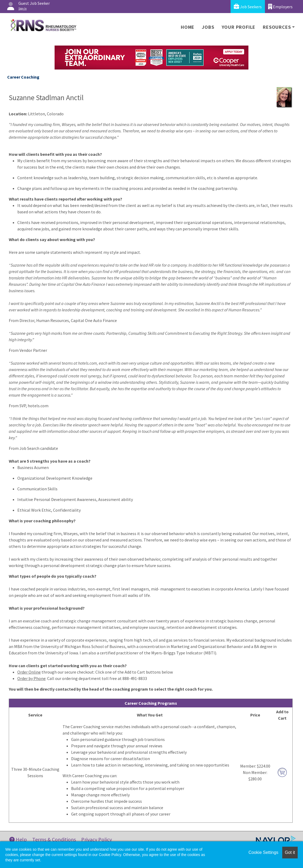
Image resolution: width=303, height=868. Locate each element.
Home (188, 27)
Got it (290, 852)
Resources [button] (277, 27)
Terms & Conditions (54, 839)
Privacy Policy (97, 839)
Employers (280, 7)
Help (18, 839)
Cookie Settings (263, 852)
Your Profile (239, 27)
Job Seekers (248, 7)
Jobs (208, 27)
